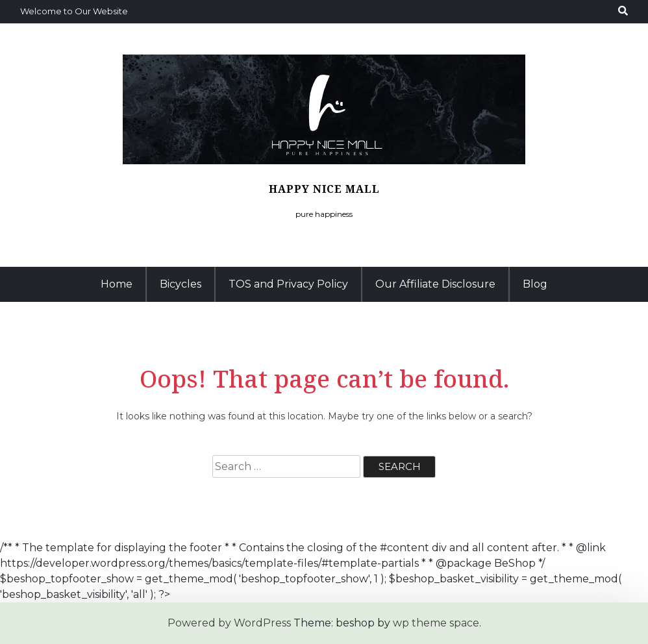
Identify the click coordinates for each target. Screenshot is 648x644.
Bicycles (181, 284)
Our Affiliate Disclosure (435, 284)
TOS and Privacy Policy (288, 284)
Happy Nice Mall (324, 189)
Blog (535, 284)
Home (117, 284)
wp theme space (436, 623)
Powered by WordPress (229, 623)
